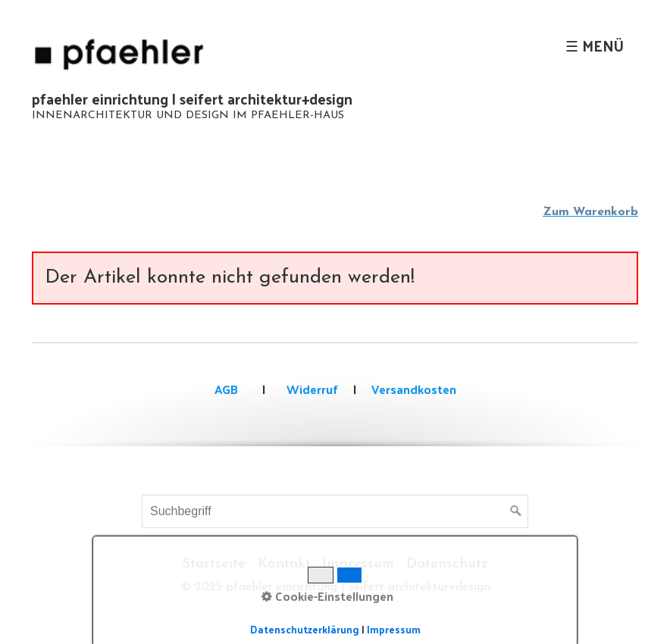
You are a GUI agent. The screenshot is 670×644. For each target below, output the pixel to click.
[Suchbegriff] (335, 511)
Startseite (214, 564)
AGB (226, 389)
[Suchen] (516, 511)
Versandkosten (414, 389)
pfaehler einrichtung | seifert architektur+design (192, 98)
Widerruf (311, 389)
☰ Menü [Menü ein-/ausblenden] (595, 45)
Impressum (358, 564)
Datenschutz (447, 564)
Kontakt (284, 564)
